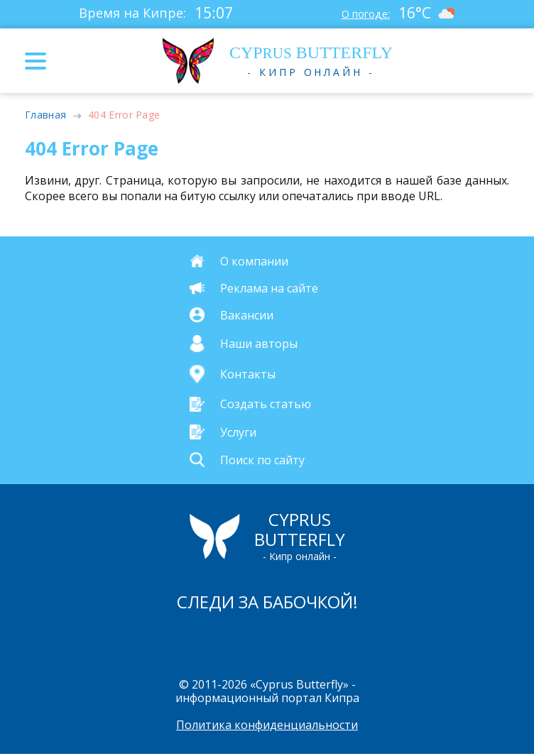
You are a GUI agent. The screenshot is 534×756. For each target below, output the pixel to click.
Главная (45, 115)
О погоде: (362, 13)
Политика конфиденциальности (267, 726)
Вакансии (247, 315)
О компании (254, 261)
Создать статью (266, 404)
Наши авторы (259, 344)
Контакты (248, 374)
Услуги (238, 432)
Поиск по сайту (262, 459)
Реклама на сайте (269, 288)
